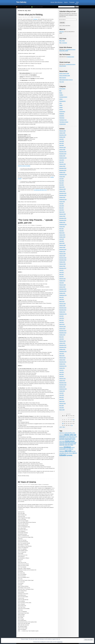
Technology (62, 118)
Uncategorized (62, 124)
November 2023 (63, 170)
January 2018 (62, 266)
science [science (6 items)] (73, 447)
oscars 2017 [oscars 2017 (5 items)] (62, 444)
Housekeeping (62, 101)
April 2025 (62, 145)
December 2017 (63, 268)
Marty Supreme (63, 78)
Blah (32, 17)
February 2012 (63, 358)
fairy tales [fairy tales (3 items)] (67, 437)
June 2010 (62, 395)
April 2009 (62, 408)
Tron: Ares (62, 82)
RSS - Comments (63, 43)
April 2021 (62, 231)
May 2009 (61, 406)
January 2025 (62, 150)
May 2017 (61, 274)
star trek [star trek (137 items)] (68, 451)
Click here (62, 32)
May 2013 (61, 337)
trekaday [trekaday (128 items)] (63, 455)
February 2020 (63, 245)
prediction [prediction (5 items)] (61, 447)
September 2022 (63, 199)
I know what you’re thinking (30, 15)
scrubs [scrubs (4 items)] (67, 449)
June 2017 (62, 272)
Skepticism (62, 114)
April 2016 (62, 283)
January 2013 (62, 343)
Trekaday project (70, 57)
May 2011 (61, 374)
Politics (61, 105)
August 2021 (62, 227)
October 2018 (62, 262)
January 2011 (62, 381)
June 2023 (62, 181)
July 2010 (61, 393)
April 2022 (62, 210)
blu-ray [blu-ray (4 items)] (63, 433)
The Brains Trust (63, 120)
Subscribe (62, 23)
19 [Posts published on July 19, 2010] (63, 423)
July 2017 (61, 270)
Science (61, 109)
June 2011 (62, 372)
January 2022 (62, 216)
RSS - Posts (62, 41)
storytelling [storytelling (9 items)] (62, 453)
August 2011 (62, 368)
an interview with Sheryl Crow (40, 190)
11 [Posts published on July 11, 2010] (74, 420)
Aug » (64, 427)
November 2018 (63, 260)
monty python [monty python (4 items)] (62, 441)
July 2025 (61, 139)
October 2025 (62, 137)
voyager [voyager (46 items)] (70, 455)
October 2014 (62, 312)
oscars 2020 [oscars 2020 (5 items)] (62, 445)
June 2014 (62, 318)
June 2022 (62, 206)
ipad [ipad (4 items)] (66, 438)
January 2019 (62, 256)
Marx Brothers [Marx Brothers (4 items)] (62, 439)
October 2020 (62, 237)
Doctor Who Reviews (57, 2)
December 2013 (63, 331)
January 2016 (62, 287)
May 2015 (61, 297)
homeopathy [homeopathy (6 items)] (62, 438)
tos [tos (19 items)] (76, 453)
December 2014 (63, 308)
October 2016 (62, 281)
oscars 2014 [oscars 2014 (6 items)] (62, 442)
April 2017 (62, 277)
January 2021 (62, 235)
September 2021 (63, 224)
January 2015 (62, 306)
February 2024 (63, 164)
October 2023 (62, 172)
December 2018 (63, 258)
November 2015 (63, 291)
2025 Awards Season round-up (66, 80)
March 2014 (62, 324)
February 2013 (63, 341)
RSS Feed (77, 3)
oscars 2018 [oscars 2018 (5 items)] (67, 444)
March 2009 (62, 410)
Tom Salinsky (21, 2)
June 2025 (62, 141)
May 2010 (61, 397)
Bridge (61, 93)
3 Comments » (46, 485)
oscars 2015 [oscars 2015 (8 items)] (68, 442)
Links (60, 103)
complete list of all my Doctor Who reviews (67, 50)
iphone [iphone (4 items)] (68, 438)
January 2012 (62, 360)
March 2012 (62, 356)
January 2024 (62, 166)
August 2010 (62, 391)
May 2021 (61, 229)
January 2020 (62, 247)
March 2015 (62, 301)
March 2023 (62, 187)
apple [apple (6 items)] (61, 433)
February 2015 (63, 304)
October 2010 (62, 387)
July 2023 (61, 179)
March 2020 (62, 243)
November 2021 (63, 220)
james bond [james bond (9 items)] (73, 438)
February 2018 (63, 264)
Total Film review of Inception (24, 166)
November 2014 (63, 310)
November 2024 (63, 154)
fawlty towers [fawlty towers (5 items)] (72, 437)
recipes (61, 107)
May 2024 (61, 162)
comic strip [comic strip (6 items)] (62, 435)
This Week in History (64, 122)
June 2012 (62, 354)
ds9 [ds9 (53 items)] (75, 435)
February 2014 (63, 326)
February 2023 (63, 189)
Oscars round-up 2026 (64, 73)
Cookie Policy (60, 642)
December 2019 (63, 249)
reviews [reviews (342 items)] (67, 447)
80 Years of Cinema (27, 482)
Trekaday (72, 2)
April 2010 (62, 399)
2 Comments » (37, 17)
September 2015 (63, 295)
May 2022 (61, 208)
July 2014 (61, 316)
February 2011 (63, 378)
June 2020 (62, 239)
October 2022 (62, 197)
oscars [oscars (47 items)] (72, 441)
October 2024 (62, 156)
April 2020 (62, 241)
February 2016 (63, 285)
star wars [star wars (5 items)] (74, 451)
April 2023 (62, 185)
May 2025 (61, 143)
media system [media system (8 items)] (68, 439)
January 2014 (62, 329)
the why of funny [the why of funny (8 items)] (69, 453)
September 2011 (63, 366)
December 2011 (63, 362)
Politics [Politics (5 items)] (72, 445)
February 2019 (63, 254)
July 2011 (61, 370)
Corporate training (63, 97)
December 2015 (63, 289)
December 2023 (63, 168)
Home (66, 2)
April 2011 (62, 376)
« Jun (61, 427)
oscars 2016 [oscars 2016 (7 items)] (74, 442)
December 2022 (63, 193)
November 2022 (63, 195)
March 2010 (62, 401)
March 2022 (62, 212)
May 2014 (61, 320)
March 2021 (62, 233)
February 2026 (63, 131)
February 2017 (63, 279)
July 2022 (61, 204)
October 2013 (62, 335)
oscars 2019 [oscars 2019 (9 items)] (73, 444)
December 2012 (63, 345)
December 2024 (63, 152)
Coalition (61, 95)
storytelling (62, 116)
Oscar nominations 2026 (65, 76)
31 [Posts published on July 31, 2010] (72, 425)
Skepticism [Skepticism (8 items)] (62, 451)
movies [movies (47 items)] (67, 441)
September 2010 (63, 389)
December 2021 (63, 218)
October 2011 (62, 364)
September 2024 (63, 158)
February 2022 (63, 214)
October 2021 (62, 222)
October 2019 (62, 252)
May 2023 (61, 183)
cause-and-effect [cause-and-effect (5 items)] (68, 433)
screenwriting (62, 112)
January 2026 (62, 133)
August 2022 (62, 202)
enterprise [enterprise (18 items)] (62, 437)
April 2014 (62, 322)
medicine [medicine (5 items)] (74, 439)
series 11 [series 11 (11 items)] (71, 449)
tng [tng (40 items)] (74, 453)
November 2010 (63, 385)
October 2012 (62, 349)
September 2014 (63, 314)
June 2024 (62, 160)
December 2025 (63, 135)
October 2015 (62, 293)
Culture (33, 225)
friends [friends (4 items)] (76, 437)
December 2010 (63, 383)
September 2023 (63, 175)
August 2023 (62, 177)
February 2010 (63, 403)
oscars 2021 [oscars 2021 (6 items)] (67, 445)
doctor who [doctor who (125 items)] (69, 435)
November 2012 (63, 347)
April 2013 (62, 339)
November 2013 (63, 333)
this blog (35, 19)
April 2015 (62, 299)
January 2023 (62, 191)
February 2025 (63, 147)
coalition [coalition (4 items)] (74, 433)
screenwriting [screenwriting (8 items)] (62, 449)
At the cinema (34, 485)
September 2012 (63, 351)
